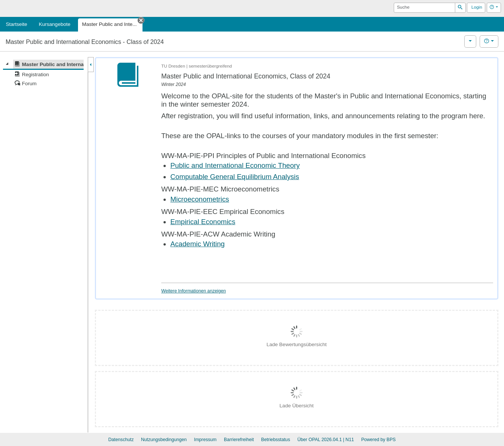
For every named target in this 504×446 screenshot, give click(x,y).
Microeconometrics (200, 199)
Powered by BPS (378, 440)
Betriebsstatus (275, 440)
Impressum (205, 440)
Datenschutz (121, 440)
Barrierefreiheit (239, 440)
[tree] (43, 74)
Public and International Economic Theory (235, 165)
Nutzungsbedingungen (164, 440)
